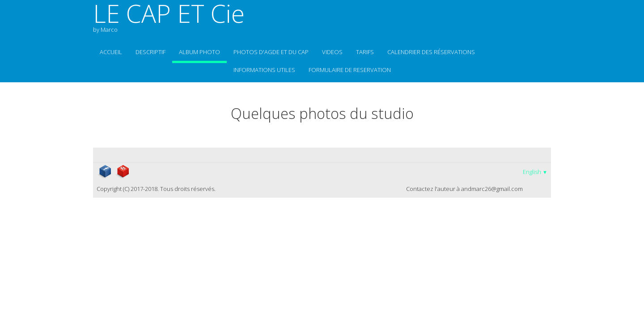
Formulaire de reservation (350, 70)
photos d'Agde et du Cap (271, 52)
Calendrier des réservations (431, 52)
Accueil (111, 52)
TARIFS (365, 52)
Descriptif (150, 52)
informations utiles (264, 70)
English (535, 172)
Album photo (199, 52)
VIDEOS (332, 52)
